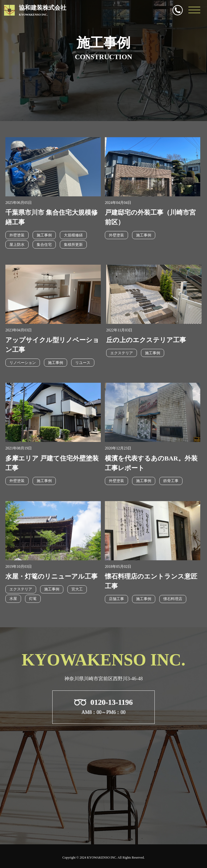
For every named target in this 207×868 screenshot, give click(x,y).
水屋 (13, 599)
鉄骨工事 (171, 481)
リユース (83, 363)
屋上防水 (17, 245)
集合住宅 (44, 245)
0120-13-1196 (178, 10)
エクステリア (122, 353)
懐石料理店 (173, 599)
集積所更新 (73, 245)
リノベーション (23, 363)
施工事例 (44, 235)
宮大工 (77, 589)
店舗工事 (116, 599)
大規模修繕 (73, 235)
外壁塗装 (17, 235)
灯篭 (33, 599)
